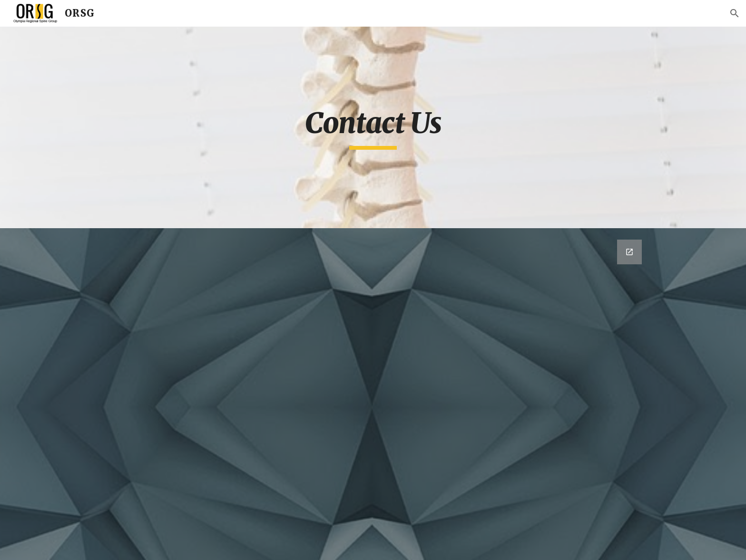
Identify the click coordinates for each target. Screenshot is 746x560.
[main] (373, 127)
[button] (735, 13)
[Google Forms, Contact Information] (373, 394)
